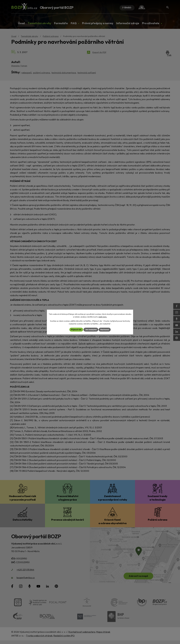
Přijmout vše (76, 330)
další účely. (103, 317)
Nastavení (105, 330)
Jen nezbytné (91, 330)
